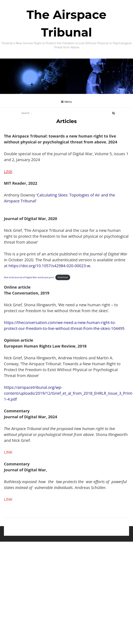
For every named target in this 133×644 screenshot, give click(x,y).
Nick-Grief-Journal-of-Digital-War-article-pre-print (29, 277)
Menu (68, 102)
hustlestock (99, 534)
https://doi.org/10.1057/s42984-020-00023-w (49, 266)
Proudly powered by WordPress (46, 534)
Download (63, 277)
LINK (8, 171)
